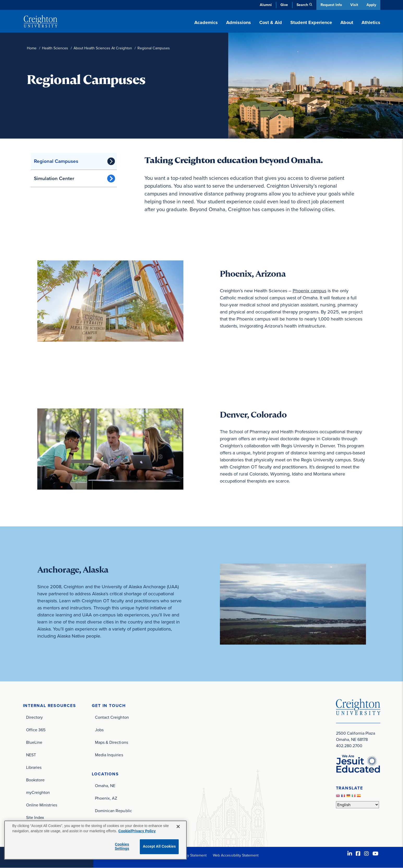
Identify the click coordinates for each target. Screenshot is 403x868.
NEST (31, 755)
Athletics (371, 22)
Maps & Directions (112, 742)
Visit (354, 5)
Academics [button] (206, 22)
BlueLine (34, 742)
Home (32, 48)
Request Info (331, 5)
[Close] (178, 827)
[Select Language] (357, 805)
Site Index (35, 818)
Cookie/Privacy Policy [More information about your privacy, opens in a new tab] (137, 831)
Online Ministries (42, 805)
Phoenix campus (310, 291)
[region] (95, 840)
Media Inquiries (109, 755)
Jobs (99, 730)
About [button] (347, 22)
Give (284, 5)
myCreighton (38, 792)
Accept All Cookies (159, 846)
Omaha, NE (105, 786)
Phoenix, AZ (106, 798)
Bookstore (35, 780)
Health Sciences (55, 48)
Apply (371, 5)
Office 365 (36, 730)
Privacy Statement (192, 855)
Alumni (265, 5)
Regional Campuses (56, 161)
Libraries (34, 767)
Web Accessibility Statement (236, 855)
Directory (35, 717)
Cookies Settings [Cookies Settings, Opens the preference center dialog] (122, 847)
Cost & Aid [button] (271, 22)
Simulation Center (54, 178)
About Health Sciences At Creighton (103, 48)
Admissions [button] (239, 22)
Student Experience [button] (311, 22)
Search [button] (302, 5)
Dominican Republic (113, 811)
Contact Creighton (112, 717)
